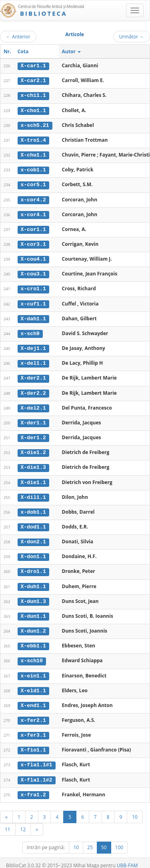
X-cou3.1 (33, 272)
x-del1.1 (33, 360)
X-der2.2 (33, 390)
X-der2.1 (33, 375)
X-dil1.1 (33, 493)
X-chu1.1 (33, 154)
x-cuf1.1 (33, 301)
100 (119, 840)
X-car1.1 (33, 66)
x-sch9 (30, 331)
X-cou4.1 (33, 257)
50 (104, 840)
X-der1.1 (33, 419)
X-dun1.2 (33, 625)
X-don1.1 (33, 552)
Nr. (7, 51)
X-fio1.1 (33, 743)
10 (135, 809)
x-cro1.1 (33, 287)
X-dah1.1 (33, 316)
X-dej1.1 (33, 346)
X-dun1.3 (33, 596)
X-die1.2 (33, 448)
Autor (71, 51)
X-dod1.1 (33, 522)
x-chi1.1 (33, 95)
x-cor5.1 (33, 183)
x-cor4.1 (33, 213)
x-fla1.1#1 (37, 758)
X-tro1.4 (33, 139)
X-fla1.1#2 (37, 773)
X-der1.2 (33, 434)
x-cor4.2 (33, 198)
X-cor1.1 (33, 228)
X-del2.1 (33, 404)
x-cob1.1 (33, 169)
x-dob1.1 (33, 508)
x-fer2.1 (33, 714)
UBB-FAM (127, 858)
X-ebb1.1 (33, 640)
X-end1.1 (33, 699)
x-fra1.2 (33, 787)
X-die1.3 (33, 463)
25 (90, 840)
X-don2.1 (33, 537)
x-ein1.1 (33, 669)
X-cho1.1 (33, 110)
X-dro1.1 (33, 567)
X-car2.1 (33, 80)
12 (23, 822)
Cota (23, 51)
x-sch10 (32, 655)
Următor (132, 36)
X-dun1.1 (33, 611)
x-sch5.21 (35, 125)
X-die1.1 (33, 478)
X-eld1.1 (33, 684)
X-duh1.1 (33, 581)
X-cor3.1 (33, 243)
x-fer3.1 (33, 728)
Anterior (18, 36)
